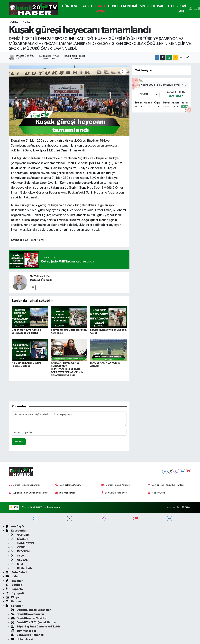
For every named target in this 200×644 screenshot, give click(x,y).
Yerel (27, 22)
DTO (170, 6)
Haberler (14, 22)
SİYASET (86, 6)
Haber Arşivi (156, 493)
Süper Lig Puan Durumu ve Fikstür (28, 493)
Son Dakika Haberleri (114, 493)
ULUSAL (158, 6)
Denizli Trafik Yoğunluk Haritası (166, 485)
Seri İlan (14, 585)
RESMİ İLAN (181, 9)
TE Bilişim (186, 507)
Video (12, 576)
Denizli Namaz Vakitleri (116, 485)
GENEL (113, 6)
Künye (12, 597)
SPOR (144, 6)
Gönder (19, 442)
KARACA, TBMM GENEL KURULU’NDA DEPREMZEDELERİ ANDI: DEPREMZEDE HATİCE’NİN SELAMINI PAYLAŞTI (67, 369)
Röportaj (14, 589)
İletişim (13, 602)
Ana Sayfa (15, 526)
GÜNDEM (69, 6)
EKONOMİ (129, 6)
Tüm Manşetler (65, 493)
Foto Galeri (16, 572)
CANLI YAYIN (100, 9)
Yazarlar (14, 581)
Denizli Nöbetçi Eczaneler (25, 485)
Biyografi (15, 593)
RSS (14, 507)
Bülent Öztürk (41, 280)
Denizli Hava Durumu (68, 485)
